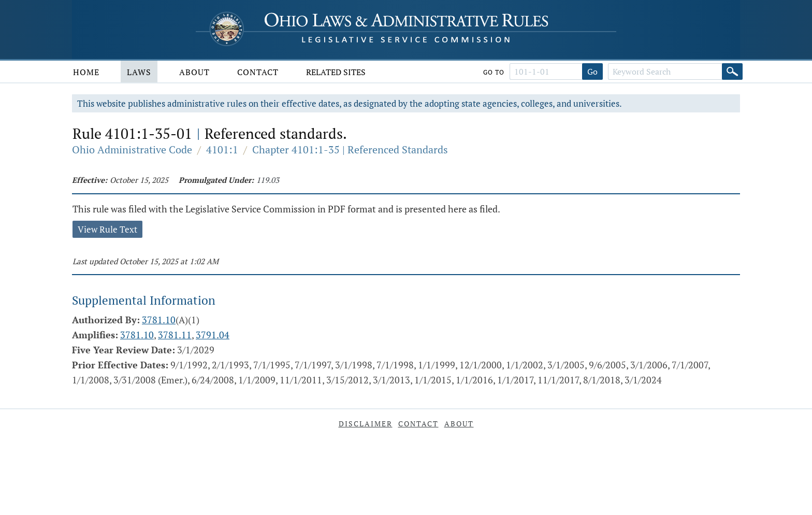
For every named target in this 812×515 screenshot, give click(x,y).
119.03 (268, 180)
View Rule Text (107, 229)
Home (86, 72)
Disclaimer (366, 424)
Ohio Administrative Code (132, 149)
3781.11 (175, 335)
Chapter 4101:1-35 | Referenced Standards (350, 149)
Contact (258, 72)
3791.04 (213, 335)
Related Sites (336, 72)
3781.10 (159, 320)
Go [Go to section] (592, 71)
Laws (139, 72)
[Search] (732, 71)
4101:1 (222, 149)
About (194, 72)
